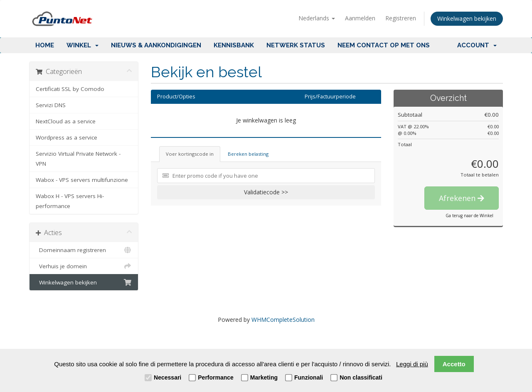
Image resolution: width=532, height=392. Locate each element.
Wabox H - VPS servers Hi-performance (70, 201)
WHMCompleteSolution (283, 320)
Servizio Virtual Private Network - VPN (78, 159)
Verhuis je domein (84, 266)
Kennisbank (234, 45)
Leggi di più (412, 364)
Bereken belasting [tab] (248, 154)
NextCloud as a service (66, 121)
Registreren (401, 18)
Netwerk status (296, 45)
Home (45, 45)
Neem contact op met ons (384, 45)
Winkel (83, 45)
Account (477, 45)
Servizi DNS (51, 105)
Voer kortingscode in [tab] (190, 154)
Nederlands (317, 18)
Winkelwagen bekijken (467, 18)
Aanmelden (360, 18)
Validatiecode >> (266, 192)
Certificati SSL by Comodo (70, 89)
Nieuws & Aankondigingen (156, 45)
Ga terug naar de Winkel (469, 216)
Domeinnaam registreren (84, 250)
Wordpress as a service (66, 137)
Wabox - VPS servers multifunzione (82, 180)
